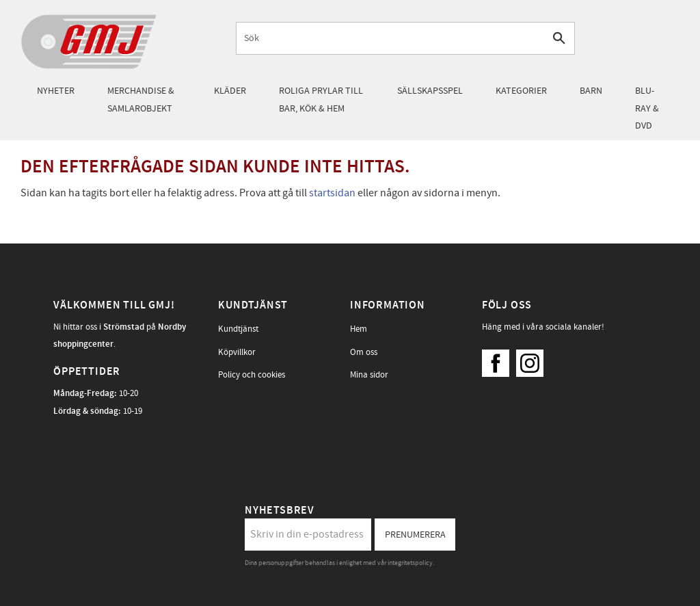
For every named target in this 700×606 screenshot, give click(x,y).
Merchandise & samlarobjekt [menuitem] (141, 100)
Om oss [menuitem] (364, 352)
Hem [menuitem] (359, 329)
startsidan (332, 193)
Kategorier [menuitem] (521, 91)
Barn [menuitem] (591, 91)
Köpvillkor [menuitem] (237, 352)
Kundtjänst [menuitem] (238, 329)
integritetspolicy (410, 563)
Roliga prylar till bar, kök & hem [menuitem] (321, 100)
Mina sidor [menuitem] (369, 375)
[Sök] (559, 38)
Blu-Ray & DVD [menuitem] (647, 108)
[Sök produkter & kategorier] (390, 38)
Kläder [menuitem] (230, 91)
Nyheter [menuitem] (56, 91)
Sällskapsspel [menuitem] (430, 91)
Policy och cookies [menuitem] (252, 375)
